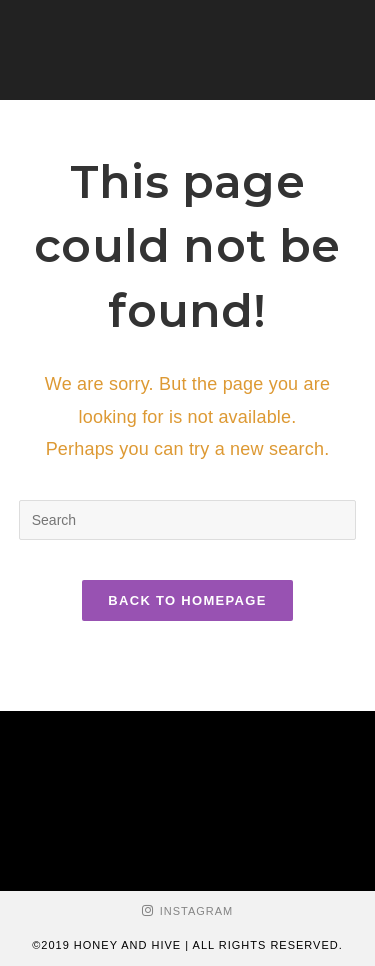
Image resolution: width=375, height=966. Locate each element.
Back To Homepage (187, 600)
